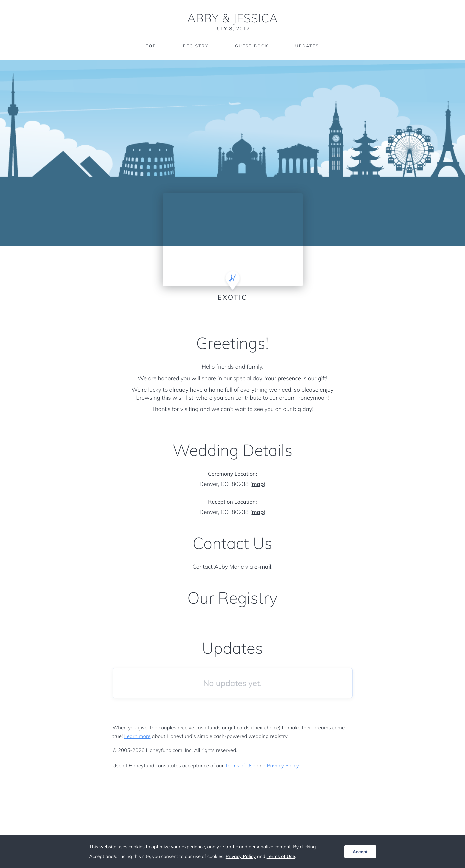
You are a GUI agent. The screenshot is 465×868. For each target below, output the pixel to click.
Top (151, 46)
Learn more (137, 736)
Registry (196, 46)
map (258, 484)
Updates (307, 46)
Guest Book (252, 46)
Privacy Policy (283, 766)
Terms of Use (240, 766)
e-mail (263, 567)
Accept (360, 852)
